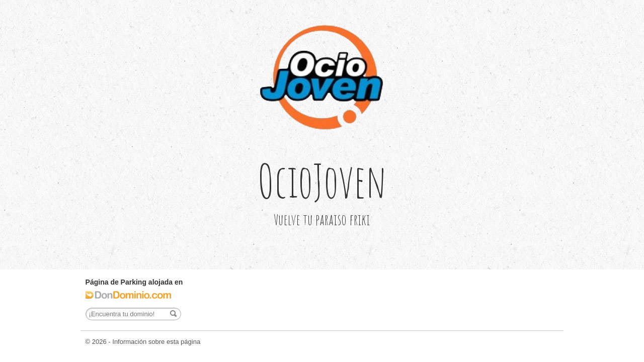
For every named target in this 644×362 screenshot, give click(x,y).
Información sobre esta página (156, 342)
